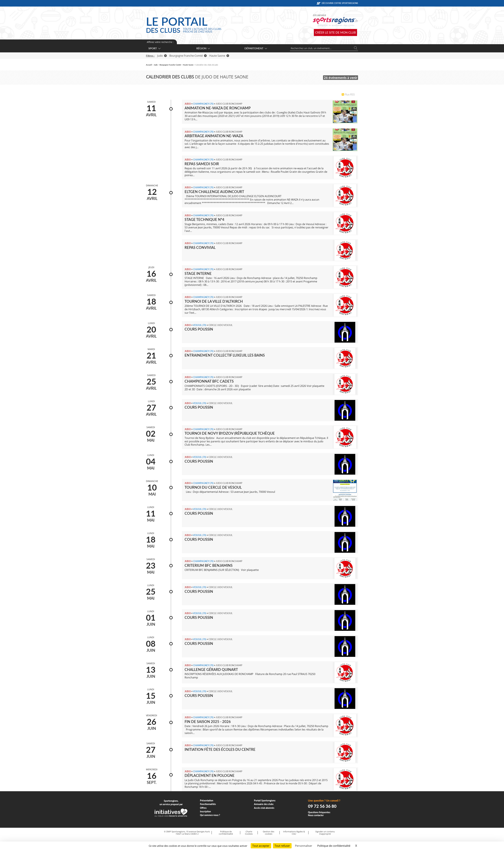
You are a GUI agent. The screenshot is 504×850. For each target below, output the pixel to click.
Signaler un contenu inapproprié (325, 833)
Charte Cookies (249, 833)
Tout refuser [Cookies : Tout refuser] (282, 846)
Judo (162, 56)
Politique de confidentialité (226, 833)
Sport (154, 48)
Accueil (149, 65)
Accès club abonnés (264, 808)
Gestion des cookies (269, 833)
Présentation (207, 800)
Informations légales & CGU (294, 833)
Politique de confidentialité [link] (334, 846)
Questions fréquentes (319, 812)
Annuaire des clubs (264, 804)
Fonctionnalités (208, 804)
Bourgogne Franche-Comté (188, 56)
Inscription (205, 811)
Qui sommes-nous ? (210, 815)
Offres (203, 808)
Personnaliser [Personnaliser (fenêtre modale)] (304, 846)
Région (203, 48)
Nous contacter (316, 815)
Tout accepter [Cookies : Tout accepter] (261, 846)
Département (256, 48)
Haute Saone (219, 56)
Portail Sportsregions (265, 800)
